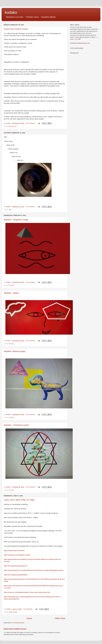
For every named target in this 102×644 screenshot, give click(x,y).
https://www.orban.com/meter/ (14, 551)
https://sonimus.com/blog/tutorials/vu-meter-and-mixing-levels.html (27, 592)
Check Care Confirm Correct (16, 29)
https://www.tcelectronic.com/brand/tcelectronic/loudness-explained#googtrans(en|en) (34, 570)
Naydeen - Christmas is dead (16, 425)
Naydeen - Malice (11, 293)
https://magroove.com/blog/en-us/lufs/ (17, 555)
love (13, 126)
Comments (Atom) (18, 623)
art (10, 285)
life (10, 126)
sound (15, 612)
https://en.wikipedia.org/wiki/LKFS (16, 566)
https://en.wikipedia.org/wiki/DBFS (16, 575)
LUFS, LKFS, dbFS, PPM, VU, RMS (19, 500)
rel (16, 126)
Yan (5, 137)
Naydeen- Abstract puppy (15, 351)
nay (10, 210)
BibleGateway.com (84, 43)
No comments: (31, 123)
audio (11, 612)
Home (29, 618)
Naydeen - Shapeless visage (16, 220)
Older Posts (60, 618)
